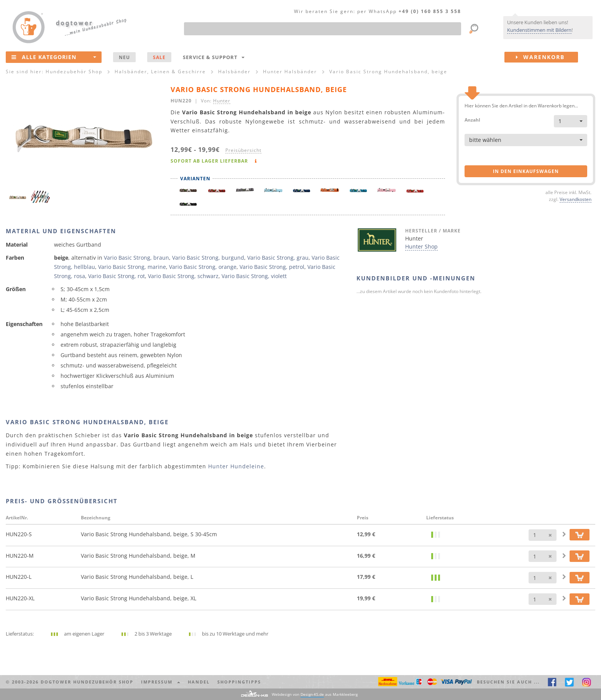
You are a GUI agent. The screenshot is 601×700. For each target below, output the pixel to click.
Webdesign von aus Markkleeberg (315, 694)
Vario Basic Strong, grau (278, 258)
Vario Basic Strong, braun (136, 258)
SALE (159, 57)
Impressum (161, 682)
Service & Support (214, 57)
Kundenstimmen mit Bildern (539, 30)
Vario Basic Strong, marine (132, 267)
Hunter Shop (421, 246)
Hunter (222, 100)
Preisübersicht (243, 150)
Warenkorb (547, 57)
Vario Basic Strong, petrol (272, 267)
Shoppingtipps (239, 682)
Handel (199, 682)
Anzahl (472, 119)
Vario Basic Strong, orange (203, 267)
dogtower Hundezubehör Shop (87, 682)
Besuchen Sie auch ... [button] (508, 682)
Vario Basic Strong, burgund (208, 258)
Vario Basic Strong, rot (117, 276)
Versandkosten (576, 199)
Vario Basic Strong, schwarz (183, 276)
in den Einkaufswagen (526, 171)
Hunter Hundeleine (236, 466)
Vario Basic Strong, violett (254, 276)
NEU (124, 57)
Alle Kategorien (54, 57)
